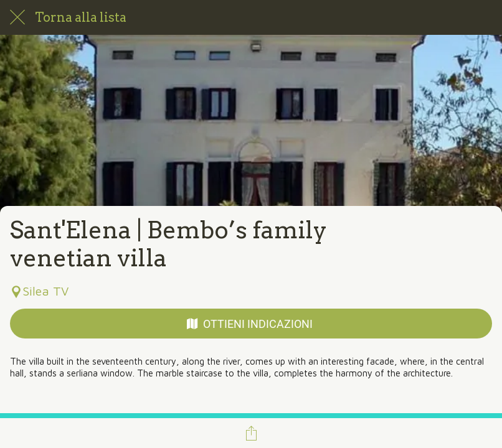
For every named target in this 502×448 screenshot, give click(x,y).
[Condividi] (251, 433)
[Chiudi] (17, 17)
